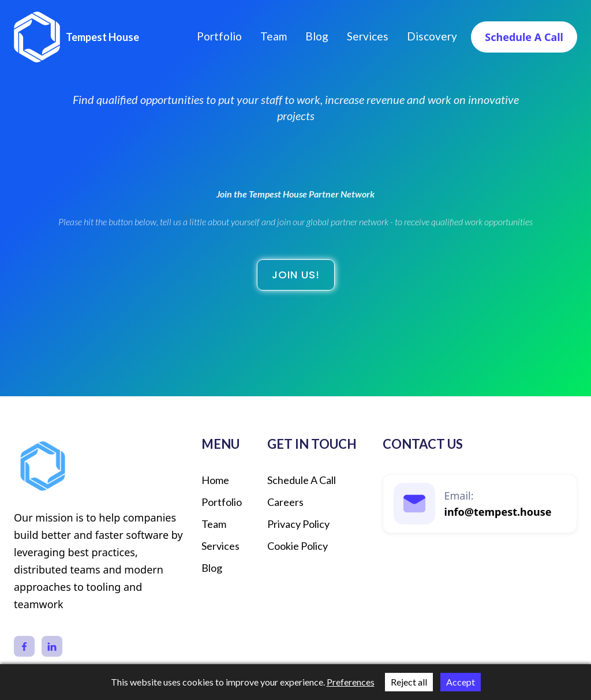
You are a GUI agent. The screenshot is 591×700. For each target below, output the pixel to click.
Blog (317, 36)
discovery (432, 36)
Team (274, 36)
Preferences (351, 682)
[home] (76, 37)
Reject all (409, 682)
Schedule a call (524, 37)
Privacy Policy (298, 524)
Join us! (296, 275)
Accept (461, 682)
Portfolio (219, 36)
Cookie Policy (298, 546)
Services (368, 36)
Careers (285, 502)
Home (215, 480)
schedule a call (302, 480)
